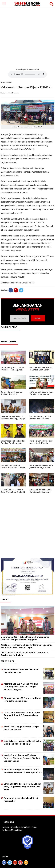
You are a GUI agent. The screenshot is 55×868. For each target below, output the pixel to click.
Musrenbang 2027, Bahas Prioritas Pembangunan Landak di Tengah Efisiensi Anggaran (13, 371)
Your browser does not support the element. (27, 74)
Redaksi (6, 827)
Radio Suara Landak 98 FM (22, 283)
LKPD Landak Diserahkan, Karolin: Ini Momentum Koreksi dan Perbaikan (41, 394)
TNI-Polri (9, 83)
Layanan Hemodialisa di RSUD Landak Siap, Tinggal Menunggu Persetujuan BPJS (13, 420)
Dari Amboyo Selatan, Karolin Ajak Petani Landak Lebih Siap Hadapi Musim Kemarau (13, 469)
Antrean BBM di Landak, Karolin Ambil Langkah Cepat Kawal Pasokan (40, 492)
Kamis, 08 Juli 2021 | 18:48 (9, 93)
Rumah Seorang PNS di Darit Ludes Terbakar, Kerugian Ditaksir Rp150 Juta (41, 420)
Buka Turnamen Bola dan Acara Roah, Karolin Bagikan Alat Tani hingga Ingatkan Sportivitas (41, 444)
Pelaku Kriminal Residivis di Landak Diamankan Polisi (41, 370)
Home (3, 83)
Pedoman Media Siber (12, 830)
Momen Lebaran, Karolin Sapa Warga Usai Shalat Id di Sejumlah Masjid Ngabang (13, 493)
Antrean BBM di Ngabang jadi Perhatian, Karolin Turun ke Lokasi (41, 468)
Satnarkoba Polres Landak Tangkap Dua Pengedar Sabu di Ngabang (13, 443)
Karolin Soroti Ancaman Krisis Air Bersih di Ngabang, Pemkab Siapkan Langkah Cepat (13, 395)
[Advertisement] (27, 38)
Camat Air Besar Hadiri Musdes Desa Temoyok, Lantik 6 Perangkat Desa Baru (22, 715)
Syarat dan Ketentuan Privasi (24, 827)
